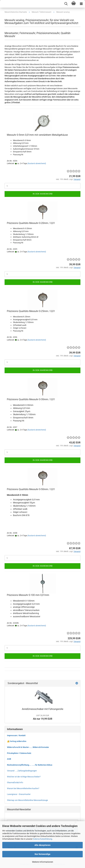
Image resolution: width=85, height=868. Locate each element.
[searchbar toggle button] (66, 4)
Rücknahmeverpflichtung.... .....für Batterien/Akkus (30, 765)
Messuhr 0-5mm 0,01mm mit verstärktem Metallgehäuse (37, 135)
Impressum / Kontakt (16, 735)
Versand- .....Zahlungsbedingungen (22, 771)
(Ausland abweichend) (37, 163)
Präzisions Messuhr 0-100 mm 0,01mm (28, 595)
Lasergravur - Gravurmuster (19, 794)
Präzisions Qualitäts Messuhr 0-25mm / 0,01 (31, 311)
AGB (9, 759)
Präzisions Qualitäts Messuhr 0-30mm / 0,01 (31, 399)
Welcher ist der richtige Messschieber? (24, 777)
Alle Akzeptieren (42, 845)
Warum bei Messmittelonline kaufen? (23, 788)
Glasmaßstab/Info (15, 782)
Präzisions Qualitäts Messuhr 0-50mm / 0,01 (31, 489)
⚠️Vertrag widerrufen (17, 741)
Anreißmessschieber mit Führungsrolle (42, 709)
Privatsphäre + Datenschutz (19, 753)
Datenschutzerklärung (42, 839)
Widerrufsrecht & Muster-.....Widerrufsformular (28, 747)
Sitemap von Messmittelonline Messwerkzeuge (27, 800)
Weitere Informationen (43, 862)
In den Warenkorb (43, 194)
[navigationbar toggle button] (81, 4)
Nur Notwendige (42, 854)
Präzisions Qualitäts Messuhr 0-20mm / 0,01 (31, 223)
